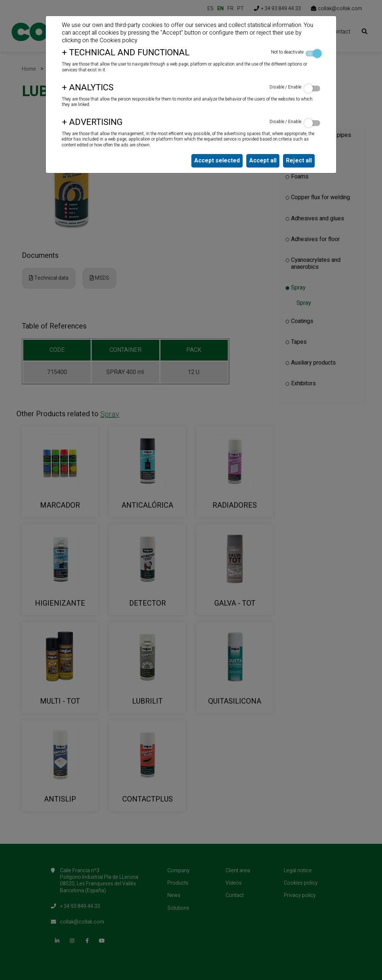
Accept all (263, 161)
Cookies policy (119, 40)
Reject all (299, 161)
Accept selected (217, 161)
